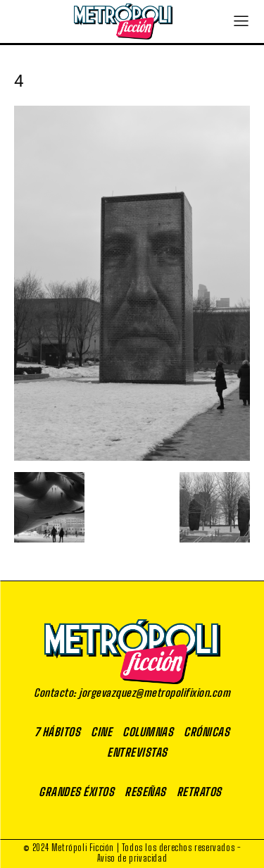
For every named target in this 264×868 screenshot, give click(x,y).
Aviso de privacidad (132, 858)
